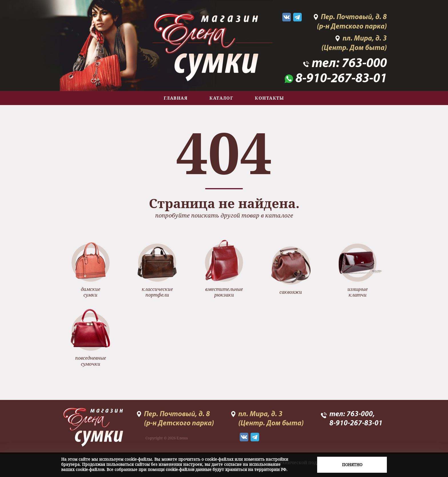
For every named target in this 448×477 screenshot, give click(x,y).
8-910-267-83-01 (341, 79)
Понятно (352, 465)
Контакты (270, 98)
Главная (176, 98)
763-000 (364, 64)
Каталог (221, 98)
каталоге (279, 215)
